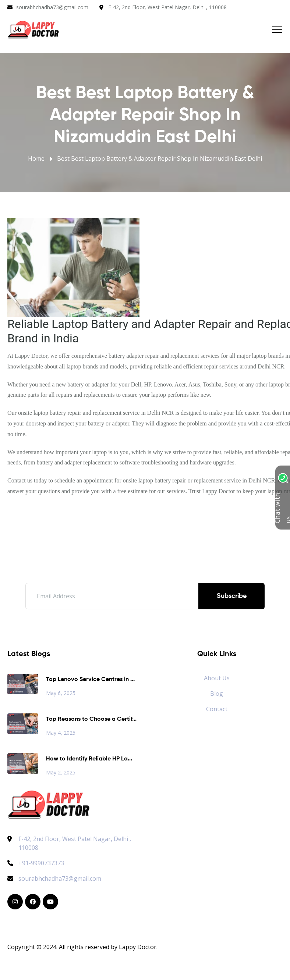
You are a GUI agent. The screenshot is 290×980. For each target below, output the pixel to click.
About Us (217, 678)
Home (36, 158)
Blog (217, 694)
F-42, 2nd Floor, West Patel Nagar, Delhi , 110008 (167, 7)
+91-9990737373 (36, 863)
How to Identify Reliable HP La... (89, 759)
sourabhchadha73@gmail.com (52, 7)
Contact (217, 709)
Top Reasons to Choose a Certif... (91, 719)
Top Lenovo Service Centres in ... (90, 680)
